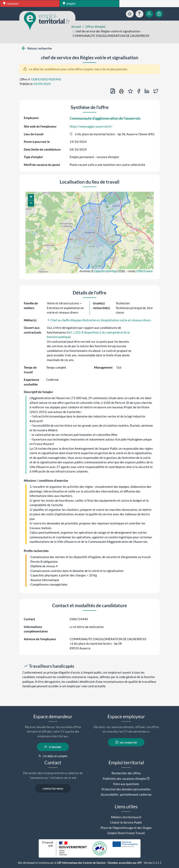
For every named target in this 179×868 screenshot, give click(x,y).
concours (11, 3)
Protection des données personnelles (126, 789)
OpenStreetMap (105, 271)
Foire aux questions (126, 784)
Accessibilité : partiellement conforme (126, 794)
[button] (31, 197)
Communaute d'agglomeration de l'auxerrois (105, 118)
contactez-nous (53, 788)
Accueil (76, 26)
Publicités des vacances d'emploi (124, 779)
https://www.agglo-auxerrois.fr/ (91, 126)
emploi (69, 3)
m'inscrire (53, 747)
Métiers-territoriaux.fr (126, 817)
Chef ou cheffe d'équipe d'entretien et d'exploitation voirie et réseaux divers (99, 320)
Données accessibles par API (125, 863)
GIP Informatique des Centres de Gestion (81, 863)
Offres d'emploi (95, 26)
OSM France (144, 271)
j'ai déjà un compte (53, 756)
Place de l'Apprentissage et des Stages (126, 828)
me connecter (126, 742)
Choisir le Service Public (126, 822)
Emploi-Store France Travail (126, 833)
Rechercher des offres (126, 773)
